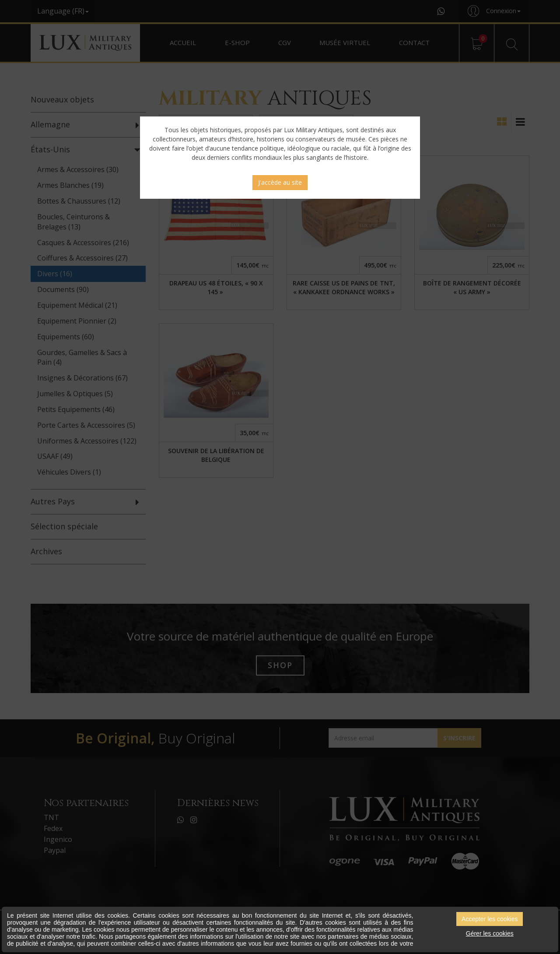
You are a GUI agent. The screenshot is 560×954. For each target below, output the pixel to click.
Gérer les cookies (490, 933)
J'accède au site (280, 182)
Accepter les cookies (490, 919)
